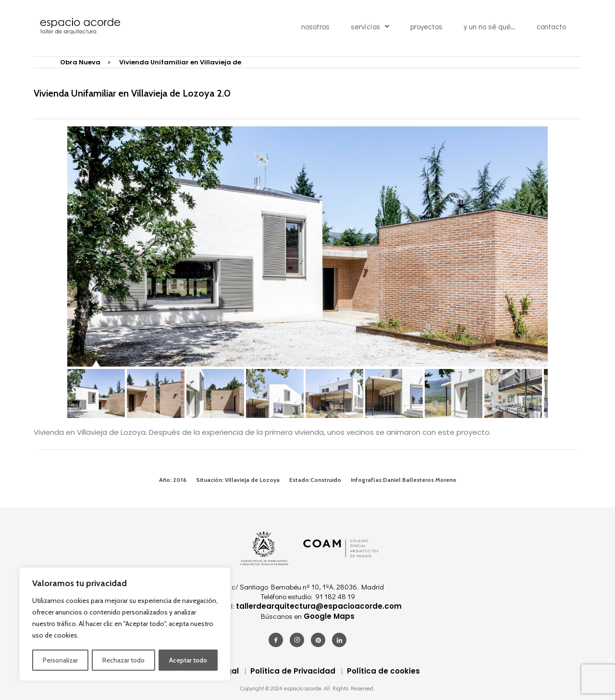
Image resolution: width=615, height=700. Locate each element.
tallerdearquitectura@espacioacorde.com (318, 606)
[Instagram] (297, 640)
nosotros (315, 28)
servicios (370, 28)
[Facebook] (276, 640)
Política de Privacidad (293, 671)
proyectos (426, 28)
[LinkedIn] (339, 640)
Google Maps (328, 616)
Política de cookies (383, 671)
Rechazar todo (123, 660)
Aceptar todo (188, 660)
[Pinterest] (318, 640)
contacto (551, 28)
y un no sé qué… (490, 28)
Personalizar (60, 660)
